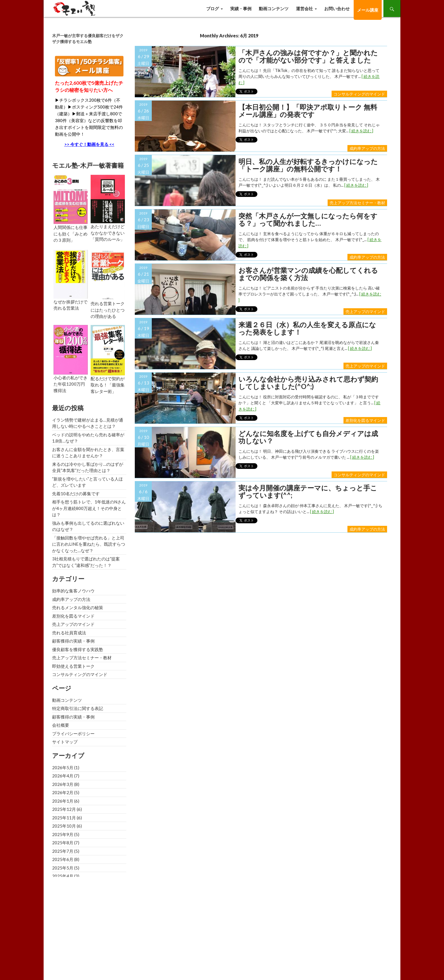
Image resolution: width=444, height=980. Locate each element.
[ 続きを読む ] (361, 131)
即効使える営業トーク (73, 666)
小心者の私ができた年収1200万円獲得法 (71, 384)
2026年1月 (63, 801)
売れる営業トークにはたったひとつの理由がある (108, 310)
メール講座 (368, 10)
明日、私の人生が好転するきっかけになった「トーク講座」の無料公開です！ (308, 165)
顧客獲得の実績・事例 (73, 641)
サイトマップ (65, 742)
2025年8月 (63, 843)
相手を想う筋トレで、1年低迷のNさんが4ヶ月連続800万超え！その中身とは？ (89, 508)
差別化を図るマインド (365, 420)
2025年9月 (63, 834)
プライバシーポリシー (73, 734)
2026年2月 (63, 792)
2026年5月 (63, 768)
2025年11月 (64, 818)
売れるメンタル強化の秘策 (78, 607)
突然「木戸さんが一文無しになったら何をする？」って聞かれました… (308, 220)
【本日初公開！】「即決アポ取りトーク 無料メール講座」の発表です (308, 111)
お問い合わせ (337, 8)
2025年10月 (64, 826)
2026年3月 (63, 784)
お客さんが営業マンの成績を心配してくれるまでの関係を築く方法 (308, 274)
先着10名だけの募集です (76, 494)
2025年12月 (64, 809)
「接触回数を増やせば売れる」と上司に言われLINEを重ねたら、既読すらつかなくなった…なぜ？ (89, 544)
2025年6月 (63, 859)
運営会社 (304, 8)
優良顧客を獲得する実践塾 (78, 649)
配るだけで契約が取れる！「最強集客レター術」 (108, 385)
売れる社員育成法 (69, 633)
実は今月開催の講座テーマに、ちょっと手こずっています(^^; (308, 492)
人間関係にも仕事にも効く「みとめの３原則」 (71, 234)
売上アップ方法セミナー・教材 (357, 203)
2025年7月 (63, 851)
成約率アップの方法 (367, 148)
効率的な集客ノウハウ (73, 591)
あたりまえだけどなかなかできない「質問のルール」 (108, 233)
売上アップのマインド (365, 312)
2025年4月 (63, 876)
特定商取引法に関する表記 (78, 708)
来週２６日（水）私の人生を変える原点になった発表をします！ (307, 329)
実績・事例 (241, 8)
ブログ (213, 8)
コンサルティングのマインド (359, 94)
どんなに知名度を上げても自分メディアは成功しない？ (308, 437)
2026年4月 (63, 776)
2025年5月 (63, 868)
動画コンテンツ (274, 8)
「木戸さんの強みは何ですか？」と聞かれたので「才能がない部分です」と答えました (308, 57)
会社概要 (61, 725)
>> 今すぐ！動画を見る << (89, 144)
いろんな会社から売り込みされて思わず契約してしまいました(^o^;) (308, 383)
